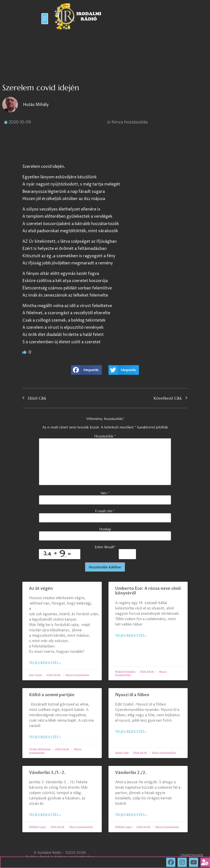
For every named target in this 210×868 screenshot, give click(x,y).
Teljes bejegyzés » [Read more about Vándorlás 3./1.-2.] (45, 815)
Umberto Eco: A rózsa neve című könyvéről (148, 591)
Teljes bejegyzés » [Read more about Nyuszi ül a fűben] (131, 732)
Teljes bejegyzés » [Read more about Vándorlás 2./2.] (131, 815)
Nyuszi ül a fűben (132, 695)
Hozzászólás (105, 436)
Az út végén (41, 589)
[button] (45, 19)
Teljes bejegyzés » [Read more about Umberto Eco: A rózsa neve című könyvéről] (131, 636)
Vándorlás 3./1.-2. (47, 773)
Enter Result (105, 547)
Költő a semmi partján (52, 695)
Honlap (105, 529)
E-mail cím (105, 511)
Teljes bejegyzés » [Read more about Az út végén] (45, 663)
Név (105, 493)
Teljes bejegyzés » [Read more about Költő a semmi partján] (45, 737)
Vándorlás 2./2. (131, 773)
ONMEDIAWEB (192, 856)
